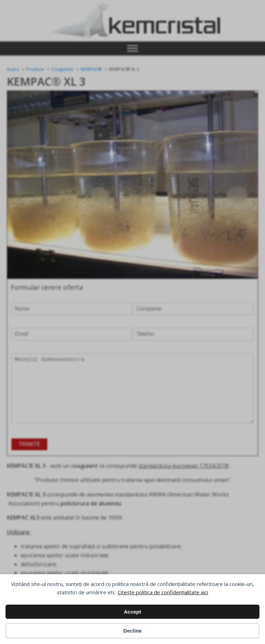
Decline (132, 631)
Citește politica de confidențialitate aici (163, 592)
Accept (132, 612)
